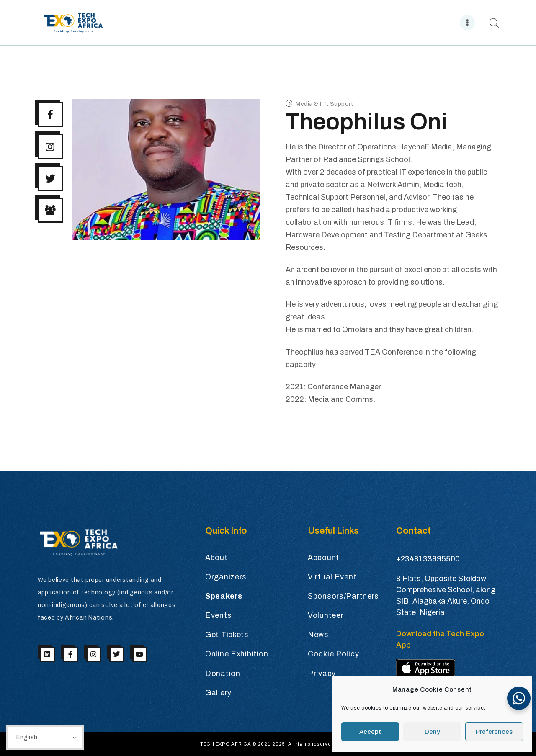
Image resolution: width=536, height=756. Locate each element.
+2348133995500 (428, 559)
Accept (370, 732)
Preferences (494, 732)
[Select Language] (45, 738)
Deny (432, 732)
